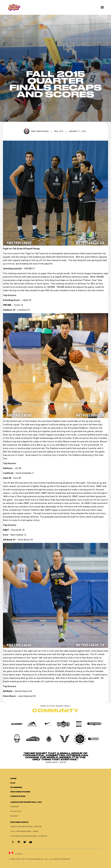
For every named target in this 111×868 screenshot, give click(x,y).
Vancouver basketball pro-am (26, 827)
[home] (45, 7)
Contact (14, 816)
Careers (15, 807)
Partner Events (19, 822)
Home (13, 778)
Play (13, 783)
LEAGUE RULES (18, 796)
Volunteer (16, 811)
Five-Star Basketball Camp (24, 831)
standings (16, 787)
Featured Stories (20, 792)
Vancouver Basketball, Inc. (26, 802)
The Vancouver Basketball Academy (29, 836)
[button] (102, 7)
